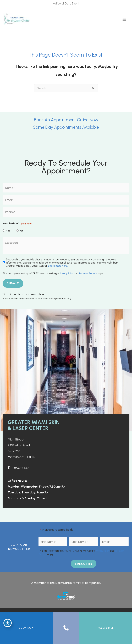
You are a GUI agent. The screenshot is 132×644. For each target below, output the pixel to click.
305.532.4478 (22, 468)
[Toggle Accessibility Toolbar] (8, 623)
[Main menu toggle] (124, 19)
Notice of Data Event (66, 3)
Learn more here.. (58, 266)
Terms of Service (88, 273)
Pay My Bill (106, 628)
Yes (8, 231)
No (21, 231)
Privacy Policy (67, 273)
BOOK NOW (26, 628)
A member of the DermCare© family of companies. (66, 583)
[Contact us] (66, 628)
